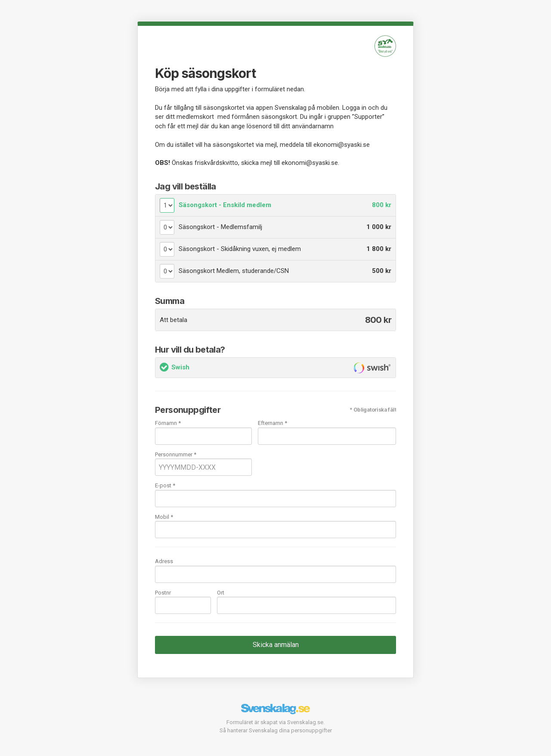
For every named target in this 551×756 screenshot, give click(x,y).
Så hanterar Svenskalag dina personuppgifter (276, 730)
